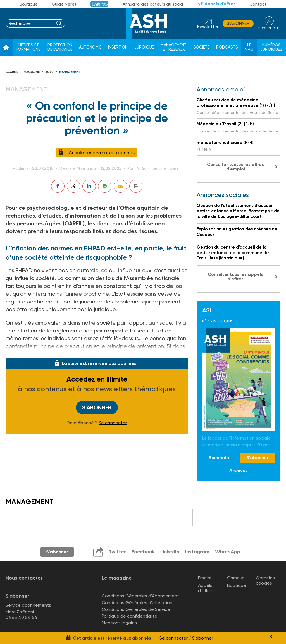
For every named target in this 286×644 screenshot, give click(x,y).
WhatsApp (228, 552)
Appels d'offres (220, 4)
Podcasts (227, 47)
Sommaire (220, 458)
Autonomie (90, 47)
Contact (258, 4)
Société (201, 47)
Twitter (117, 552)
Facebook (143, 552)
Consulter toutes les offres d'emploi (235, 167)
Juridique (144, 47)
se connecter (269, 28)
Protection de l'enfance (60, 47)
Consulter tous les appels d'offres (235, 277)
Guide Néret (64, 4)
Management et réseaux (174, 47)
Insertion (118, 47)
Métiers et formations (28, 47)
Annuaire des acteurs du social (153, 4)
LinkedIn (170, 552)
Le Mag (249, 47)
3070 (49, 72)
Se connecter (113, 423)
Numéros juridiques (271, 47)
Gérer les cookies (265, 580)
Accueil (12, 72)
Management (70, 72)
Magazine (32, 72)
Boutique (29, 4)
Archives (239, 470)
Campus (100, 4)
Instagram (197, 552)
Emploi (205, 578)
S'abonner (238, 23)
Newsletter (208, 27)
